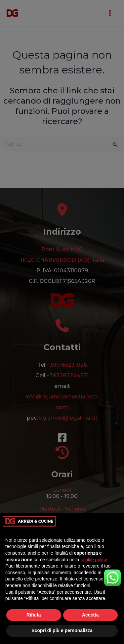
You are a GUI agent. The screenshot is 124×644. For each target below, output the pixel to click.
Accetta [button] (90, 615)
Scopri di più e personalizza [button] (62, 630)
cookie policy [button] (93, 560)
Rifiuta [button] (34, 615)
